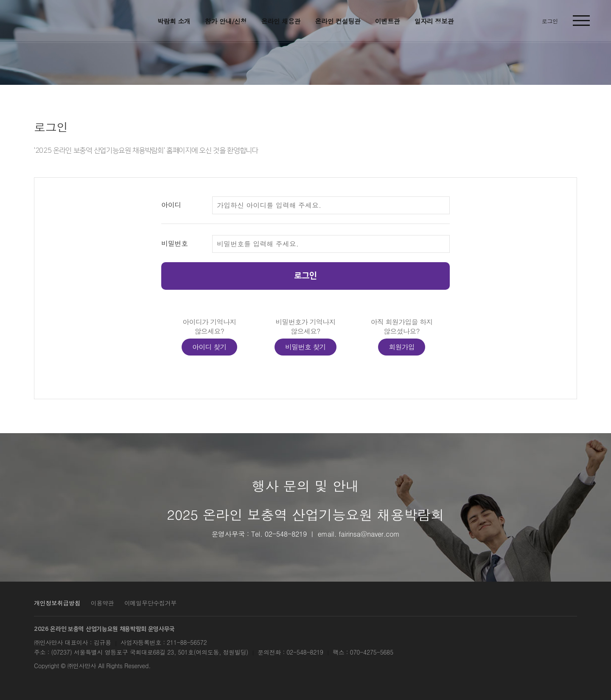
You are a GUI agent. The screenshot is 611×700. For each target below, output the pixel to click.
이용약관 (102, 603)
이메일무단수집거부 (150, 603)
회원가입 (402, 347)
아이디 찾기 (209, 347)
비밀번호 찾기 (305, 347)
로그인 (305, 276)
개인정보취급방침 (57, 603)
